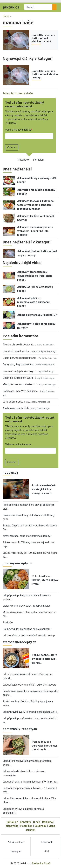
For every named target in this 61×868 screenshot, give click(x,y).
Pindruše (8, 623)
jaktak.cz (12, 822)
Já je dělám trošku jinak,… (17, 402)
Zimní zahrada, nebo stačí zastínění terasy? (27, 536)
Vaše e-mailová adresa (18, 130)
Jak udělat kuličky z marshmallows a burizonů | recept (34, 302)
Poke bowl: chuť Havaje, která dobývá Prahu (45, 580)
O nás (37, 822)
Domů (6, 16)
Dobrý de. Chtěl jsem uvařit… (19, 378)
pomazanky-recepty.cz (20, 729)
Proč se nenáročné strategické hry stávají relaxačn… (44, 489)
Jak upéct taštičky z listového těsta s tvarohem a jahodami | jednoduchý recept (35, 205)
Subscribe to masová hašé (18, 93)
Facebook (24, 160)
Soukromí (40, 826)
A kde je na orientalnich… (16, 408)
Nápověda (12, 826)
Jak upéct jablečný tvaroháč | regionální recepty (29, 685)
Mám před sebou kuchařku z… (19, 384)
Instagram (39, 160)
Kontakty (25, 822)
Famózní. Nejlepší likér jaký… (19, 371)
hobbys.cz (10, 473)
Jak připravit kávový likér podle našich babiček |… (30, 712)
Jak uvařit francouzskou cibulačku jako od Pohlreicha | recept (35, 276)
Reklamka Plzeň (41, 863)
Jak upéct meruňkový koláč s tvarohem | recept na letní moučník (35, 231)
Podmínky (26, 826)
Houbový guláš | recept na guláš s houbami (27, 629)
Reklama (47, 822)
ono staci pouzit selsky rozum (20, 351)
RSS (47, 852)
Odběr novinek (16, 842)
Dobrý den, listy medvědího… (19, 365)
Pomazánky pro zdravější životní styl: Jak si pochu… (45, 746)
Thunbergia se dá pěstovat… (18, 345)
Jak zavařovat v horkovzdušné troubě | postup (29, 636)
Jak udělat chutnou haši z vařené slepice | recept (43, 38)
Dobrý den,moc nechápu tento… (20, 358)
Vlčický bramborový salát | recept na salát (26, 606)
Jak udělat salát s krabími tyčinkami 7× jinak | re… (30, 782)
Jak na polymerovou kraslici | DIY (37, 315)
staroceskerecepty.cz (19, 642)
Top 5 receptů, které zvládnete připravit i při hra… (45, 659)
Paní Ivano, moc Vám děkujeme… (21, 391)
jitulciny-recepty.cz (17, 563)
